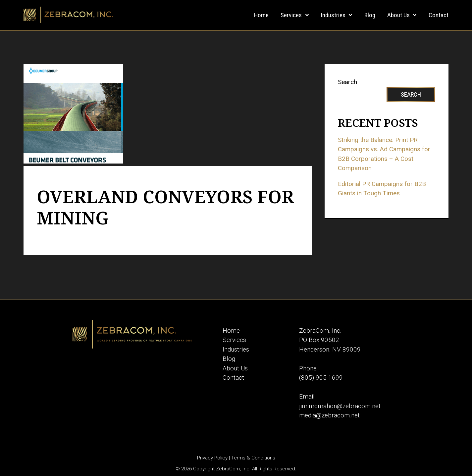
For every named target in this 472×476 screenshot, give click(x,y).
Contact (439, 15)
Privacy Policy (212, 458)
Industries (333, 15)
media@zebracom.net (329, 415)
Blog (370, 15)
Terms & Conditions (253, 458)
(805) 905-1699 (321, 378)
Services (291, 15)
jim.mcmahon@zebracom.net (340, 406)
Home (261, 15)
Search (347, 82)
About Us (398, 15)
